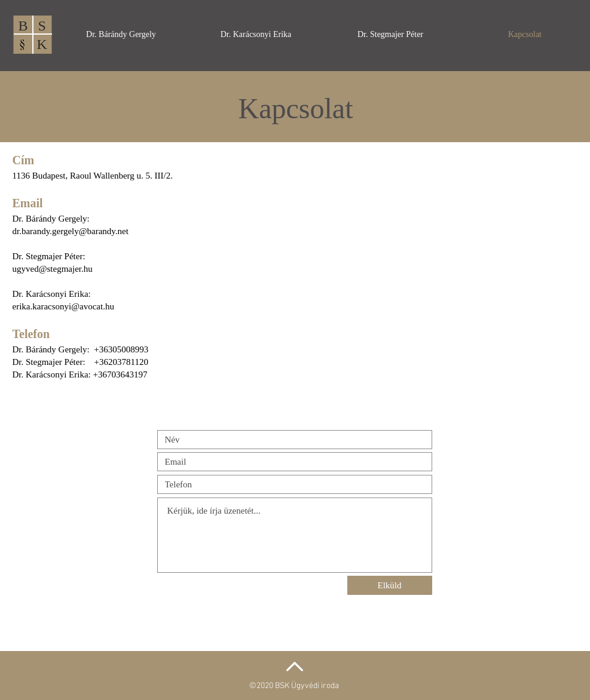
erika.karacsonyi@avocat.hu (63, 306)
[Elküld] (390, 585)
